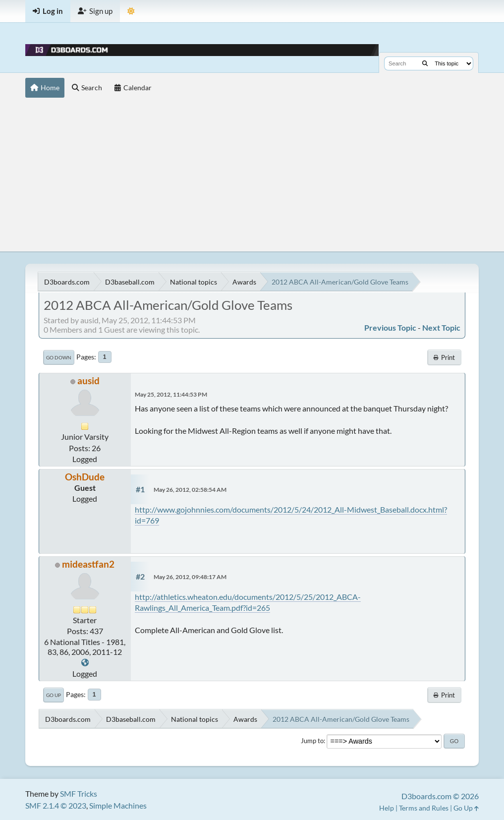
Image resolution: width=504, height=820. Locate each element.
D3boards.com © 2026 (440, 796)
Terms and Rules (424, 808)
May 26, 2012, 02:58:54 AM (190, 490)
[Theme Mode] (131, 11)
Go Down (59, 357)
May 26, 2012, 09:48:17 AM (190, 577)
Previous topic (390, 327)
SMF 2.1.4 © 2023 (56, 805)
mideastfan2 (88, 564)
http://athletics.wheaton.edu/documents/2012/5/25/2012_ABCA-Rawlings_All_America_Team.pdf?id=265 (248, 602)
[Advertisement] (252, 177)
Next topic (441, 327)
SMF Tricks (79, 793)
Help (387, 808)
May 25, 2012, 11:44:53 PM (171, 394)
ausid (88, 381)
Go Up (54, 695)
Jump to (312, 741)
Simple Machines (118, 805)
